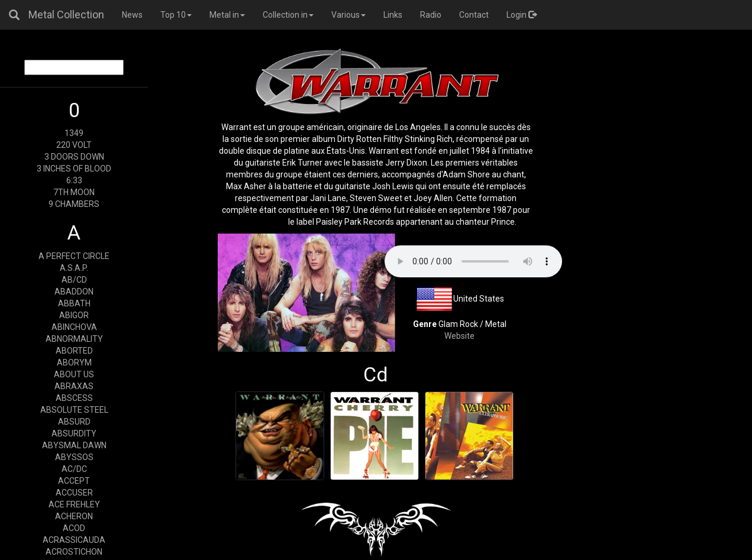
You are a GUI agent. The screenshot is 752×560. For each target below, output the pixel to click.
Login (522, 15)
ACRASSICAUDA (74, 540)
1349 (74, 133)
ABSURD (74, 422)
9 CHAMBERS (74, 204)
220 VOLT (74, 145)
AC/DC (74, 469)
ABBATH (74, 303)
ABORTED (74, 351)
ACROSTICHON (74, 552)
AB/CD (74, 280)
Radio (431, 15)
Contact (474, 15)
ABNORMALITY (74, 339)
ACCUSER (74, 493)
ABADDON (74, 292)
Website (459, 336)
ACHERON (74, 516)
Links (393, 15)
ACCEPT (74, 481)
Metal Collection (66, 14)
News (132, 15)
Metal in (227, 15)
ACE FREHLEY (74, 504)
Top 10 (176, 15)
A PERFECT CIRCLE (74, 256)
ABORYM (74, 362)
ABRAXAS (74, 386)
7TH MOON (74, 192)
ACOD (74, 528)
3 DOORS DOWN (74, 157)
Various (348, 15)
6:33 (74, 180)
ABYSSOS (74, 457)
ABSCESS (74, 398)
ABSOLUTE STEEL (74, 410)
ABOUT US (74, 374)
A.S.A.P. (74, 268)
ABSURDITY (74, 433)
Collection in (288, 15)
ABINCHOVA (74, 327)
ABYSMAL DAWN (74, 445)
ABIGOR (74, 315)
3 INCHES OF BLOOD (74, 169)
